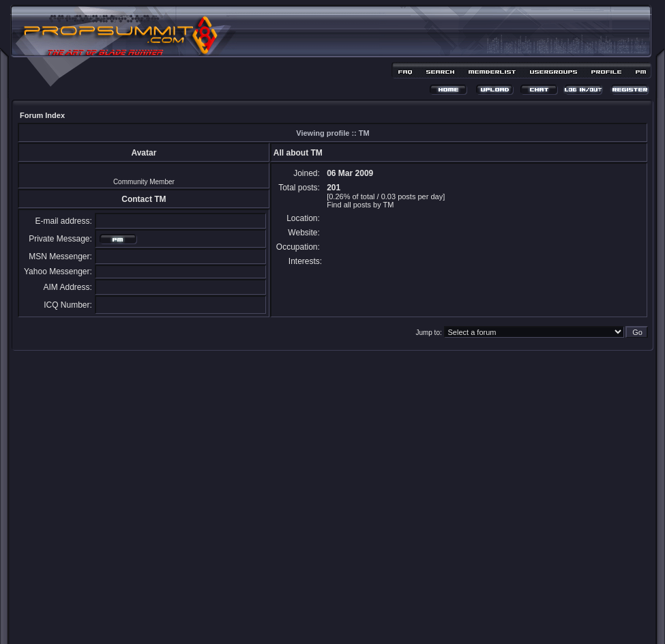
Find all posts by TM (360, 205)
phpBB (308, 614)
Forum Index (42, 115)
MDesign (381, 622)
